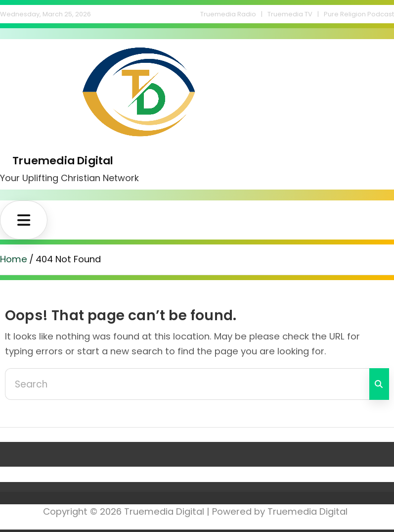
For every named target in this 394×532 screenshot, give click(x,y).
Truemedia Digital (63, 160)
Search (379, 384)
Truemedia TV (290, 14)
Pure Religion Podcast (359, 14)
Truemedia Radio (228, 14)
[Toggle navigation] (24, 220)
